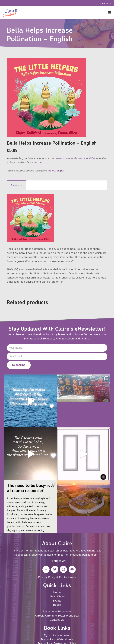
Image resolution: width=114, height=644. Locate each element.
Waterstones (63, 158)
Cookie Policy (67, 577)
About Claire (57, 597)
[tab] (16, 185)
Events (57, 601)
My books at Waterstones (57, 639)
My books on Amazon (57, 635)
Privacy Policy (47, 577)
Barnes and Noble (85, 158)
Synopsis (16, 185)
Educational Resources (57, 612)
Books (52, 171)
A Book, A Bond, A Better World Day (57, 616)
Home (57, 592)
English (60, 171)
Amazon (36, 163)
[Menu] (110, 13)
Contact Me (57, 620)
